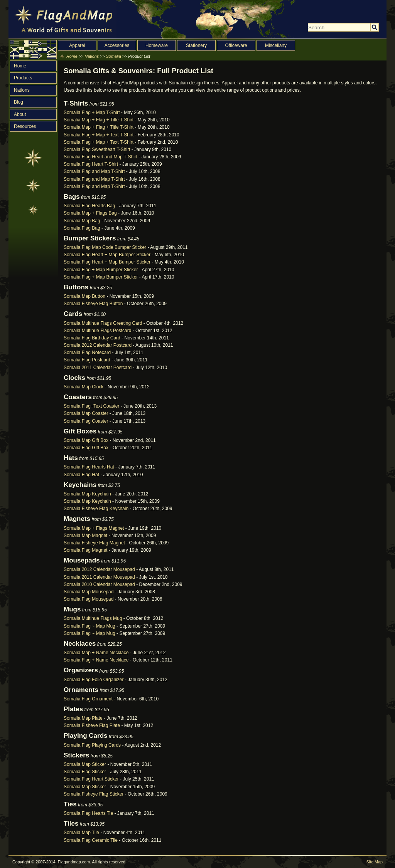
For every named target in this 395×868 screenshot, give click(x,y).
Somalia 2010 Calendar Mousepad (99, 584)
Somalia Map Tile (81, 833)
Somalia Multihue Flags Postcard (97, 331)
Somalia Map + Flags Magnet (94, 528)
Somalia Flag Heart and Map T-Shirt (100, 157)
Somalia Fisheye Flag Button (93, 304)
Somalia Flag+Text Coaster (91, 406)
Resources (25, 126)
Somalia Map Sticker (85, 764)
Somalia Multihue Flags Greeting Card (103, 323)
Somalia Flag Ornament (88, 699)
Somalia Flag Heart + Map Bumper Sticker (107, 255)
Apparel (77, 45)
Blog (19, 102)
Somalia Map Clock (84, 387)
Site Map (374, 862)
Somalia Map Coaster (86, 413)
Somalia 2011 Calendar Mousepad (99, 577)
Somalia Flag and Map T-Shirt (94, 171)
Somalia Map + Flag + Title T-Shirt (99, 120)
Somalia (114, 56)
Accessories (117, 45)
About (20, 114)
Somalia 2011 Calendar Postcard (98, 368)
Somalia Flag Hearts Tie (88, 813)
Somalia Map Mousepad (89, 592)
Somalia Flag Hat (81, 475)
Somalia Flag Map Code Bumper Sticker (105, 247)
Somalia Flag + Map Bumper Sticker (101, 270)
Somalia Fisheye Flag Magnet (94, 543)
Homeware (157, 45)
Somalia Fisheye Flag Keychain (96, 509)
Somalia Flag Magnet (85, 550)
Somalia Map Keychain (87, 494)
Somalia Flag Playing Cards (92, 745)
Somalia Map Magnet (85, 536)
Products (23, 78)
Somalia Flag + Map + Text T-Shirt (99, 135)
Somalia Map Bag (82, 221)
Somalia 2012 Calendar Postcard (98, 345)
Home (20, 66)
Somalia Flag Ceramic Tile (91, 840)
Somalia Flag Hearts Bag (89, 206)
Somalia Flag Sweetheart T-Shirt (97, 149)
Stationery (196, 45)
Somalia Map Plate (83, 718)
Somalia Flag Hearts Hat (89, 467)
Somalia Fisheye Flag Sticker (94, 794)
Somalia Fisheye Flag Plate (92, 725)
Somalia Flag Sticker (85, 772)
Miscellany (276, 45)
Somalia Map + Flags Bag (90, 213)
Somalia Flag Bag (82, 228)
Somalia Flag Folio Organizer (94, 680)
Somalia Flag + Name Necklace (96, 660)
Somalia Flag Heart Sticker (91, 779)
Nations (22, 90)
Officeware (236, 45)
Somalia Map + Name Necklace (96, 653)
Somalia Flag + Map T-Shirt (92, 112)
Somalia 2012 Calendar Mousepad (99, 569)
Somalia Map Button (84, 296)
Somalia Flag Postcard (87, 360)
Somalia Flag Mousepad (89, 599)
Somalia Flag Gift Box (86, 448)
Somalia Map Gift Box (86, 440)
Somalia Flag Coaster (86, 421)
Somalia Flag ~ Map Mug (89, 626)
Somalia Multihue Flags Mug (93, 618)
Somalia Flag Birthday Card (92, 338)
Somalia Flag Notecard (87, 353)
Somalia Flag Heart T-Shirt (91, 164)
